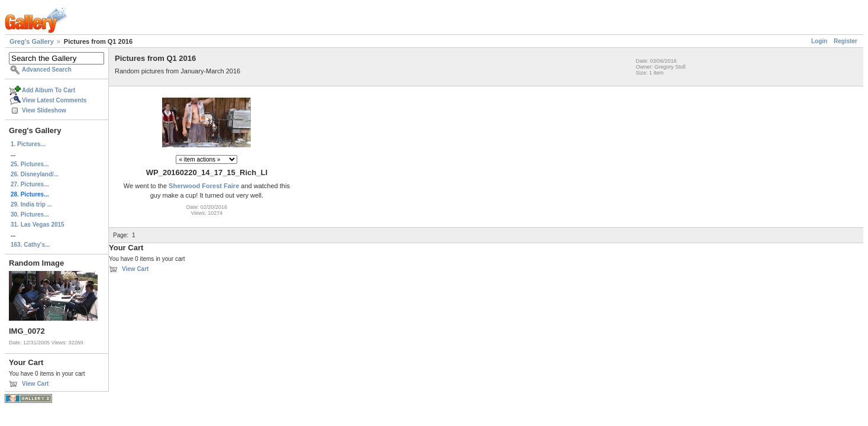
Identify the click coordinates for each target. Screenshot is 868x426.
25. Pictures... (30, 164)
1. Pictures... (28, 144)
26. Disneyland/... (35, 174)
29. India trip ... (31, 204)
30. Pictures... (30, 214)
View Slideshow (44, 110)
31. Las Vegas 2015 (38, 225)
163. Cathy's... (30, 245)
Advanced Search (47, 70)
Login (819, 41)
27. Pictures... (30, 184)
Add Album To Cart (49, 90)
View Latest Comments (54, 100)
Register (846, 41)
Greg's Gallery (32, 41)
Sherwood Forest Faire (204, 186)
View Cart (35, 384)
